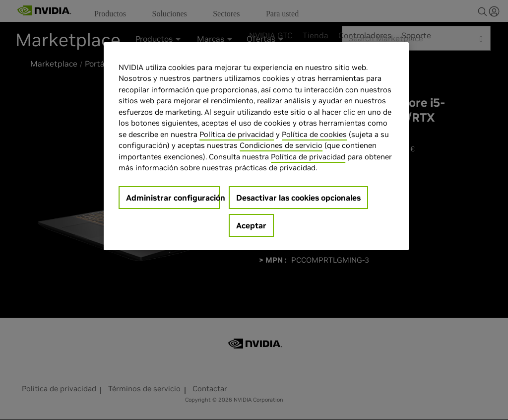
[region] (256, 146)
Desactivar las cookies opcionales (298, 198)
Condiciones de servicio (281, 145)
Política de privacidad (237, 134)
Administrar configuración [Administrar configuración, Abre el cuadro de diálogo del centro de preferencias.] (173, 198)
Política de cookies (314, 134)
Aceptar (251, 225)
